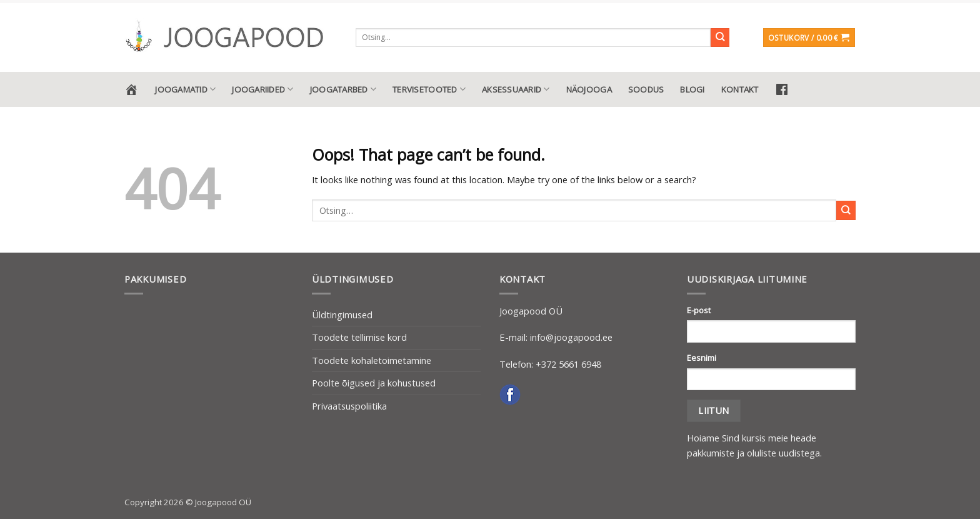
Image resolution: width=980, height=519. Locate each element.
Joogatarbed (343, 89)
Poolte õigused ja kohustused (374, 383)
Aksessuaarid (516, 89)
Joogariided (262, 89)
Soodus (646, 89)
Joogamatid (185, 89)
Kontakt (740, 89)
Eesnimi (702, 358)
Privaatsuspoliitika (349, 406)
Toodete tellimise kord (359, 337)
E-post (699, 310)
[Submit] (720, 38)
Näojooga (589, 89)
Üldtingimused (342, 315)
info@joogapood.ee (571, 337)
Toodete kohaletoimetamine (372, 360)
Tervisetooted (429, 89)
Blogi (692, 89)
